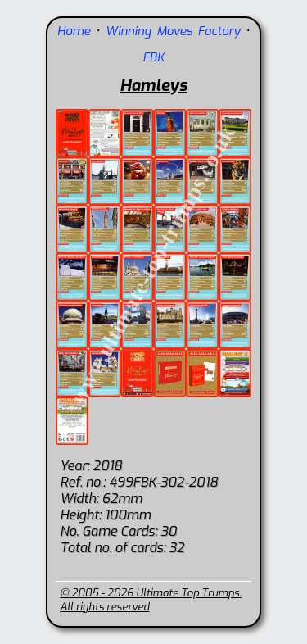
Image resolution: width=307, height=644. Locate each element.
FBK (153, 57)
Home (74, 31)
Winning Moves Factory (173, 31)
